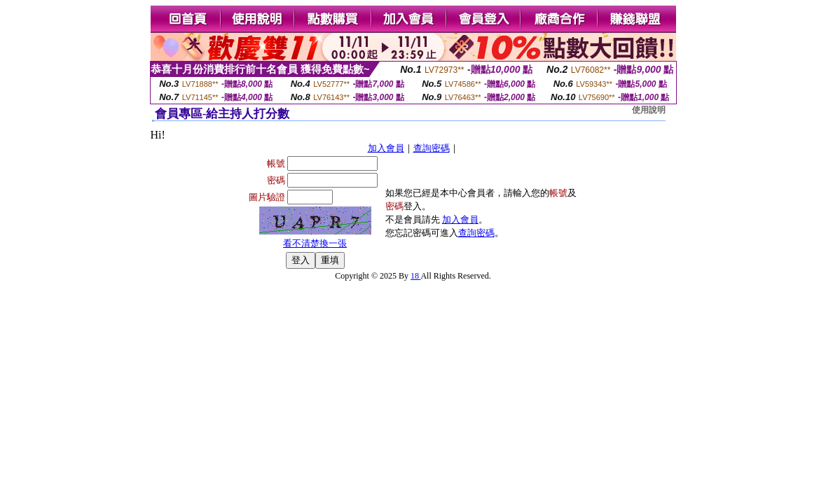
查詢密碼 (432, 148)
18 (415, 276)
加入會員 (386, 148)
